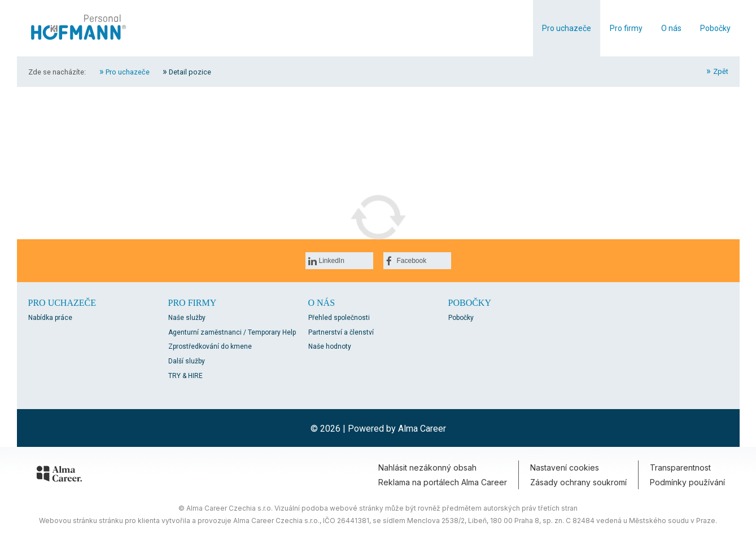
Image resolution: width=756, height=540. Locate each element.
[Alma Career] (59, 476)
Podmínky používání (687, 482)
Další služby (187, 361)
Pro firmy (626, 28)
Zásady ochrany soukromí (578, 482)
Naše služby (187, 318)
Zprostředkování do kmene (210, 346)
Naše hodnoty (330, 346)
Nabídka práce (50, 318)
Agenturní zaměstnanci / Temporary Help (232, 332)
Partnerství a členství (341, 332)
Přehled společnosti (339, 318)
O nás (671, 28)
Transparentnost (680, 467)
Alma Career (422, 429)
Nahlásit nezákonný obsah (427, 467)
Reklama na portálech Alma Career (443, 482)
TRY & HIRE (185, 376)
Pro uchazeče (567, 28)
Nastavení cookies (565, 467)
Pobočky (715, 28)
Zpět (721, 71)
